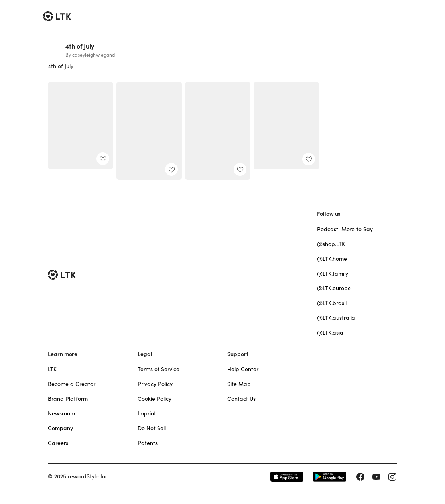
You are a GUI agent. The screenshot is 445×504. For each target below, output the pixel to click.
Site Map (239, 384)
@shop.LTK (331, 244)
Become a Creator (72, 384)
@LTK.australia (336, 318)
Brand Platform (68, 399)
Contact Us (241, 399)
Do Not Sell (152, 428)
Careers (58, 443)
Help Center (243, 369)
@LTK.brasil (332, 303)
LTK (52, 369)
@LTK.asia (330, 333)
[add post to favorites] (103, 159)
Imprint (147, 413)
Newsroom (61, 413)
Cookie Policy (155, 399)
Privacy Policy (155, 384)
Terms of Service (159, 369)
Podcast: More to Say (345, 229)
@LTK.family (333, 274)
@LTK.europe (334, 288)
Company (60, 428)
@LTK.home (332, 259)
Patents (148, 443)
